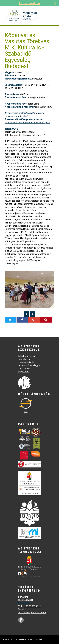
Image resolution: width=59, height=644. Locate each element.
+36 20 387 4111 (33, 606)
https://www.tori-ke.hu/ (16, 116)
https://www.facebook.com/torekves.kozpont (27, 123)
